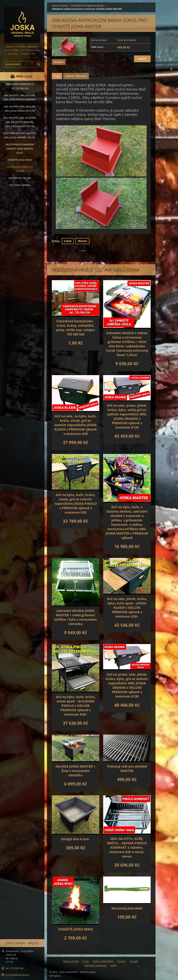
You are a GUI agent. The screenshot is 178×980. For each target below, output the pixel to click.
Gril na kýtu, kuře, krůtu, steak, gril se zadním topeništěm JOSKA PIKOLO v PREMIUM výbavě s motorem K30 (76, 504)
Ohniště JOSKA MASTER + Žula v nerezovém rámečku (75, 771)
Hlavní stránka (60, 6)
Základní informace (76, 76)
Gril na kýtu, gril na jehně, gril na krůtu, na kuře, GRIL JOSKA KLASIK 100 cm (20, 122)
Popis (57, 76)
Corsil (68, 241)
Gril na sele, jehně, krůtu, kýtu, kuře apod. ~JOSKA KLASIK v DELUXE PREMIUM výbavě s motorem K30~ (127, 608)
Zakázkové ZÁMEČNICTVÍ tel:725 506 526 (20, 86)
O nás (86, 961)
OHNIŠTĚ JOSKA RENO (76, 929)
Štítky (56, 241)
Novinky (122, 961)
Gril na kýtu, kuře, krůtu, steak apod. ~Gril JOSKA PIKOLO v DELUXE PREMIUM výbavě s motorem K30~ (76, 706)
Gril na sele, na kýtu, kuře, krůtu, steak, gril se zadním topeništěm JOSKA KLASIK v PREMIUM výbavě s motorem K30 (75, 425)
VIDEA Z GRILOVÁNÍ (103, 961)
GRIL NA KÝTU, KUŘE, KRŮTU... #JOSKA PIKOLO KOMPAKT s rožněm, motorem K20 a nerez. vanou (127, 847)
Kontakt (134, 961)
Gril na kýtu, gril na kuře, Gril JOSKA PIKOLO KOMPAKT (20, 97)
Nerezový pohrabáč (127, 908)
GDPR (113, 965)
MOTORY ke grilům (20, 178)
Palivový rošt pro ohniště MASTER (127, 769)
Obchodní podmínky (96, 965)
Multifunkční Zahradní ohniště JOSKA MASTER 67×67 (20, 149)
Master (82, 241)
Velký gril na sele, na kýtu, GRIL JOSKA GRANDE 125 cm (20, 135)
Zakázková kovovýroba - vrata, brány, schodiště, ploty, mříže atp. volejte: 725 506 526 (76, 328)
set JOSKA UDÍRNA (20, 185)
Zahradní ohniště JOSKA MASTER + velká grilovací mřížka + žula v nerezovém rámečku (76, 617)
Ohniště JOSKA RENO (20, 160)
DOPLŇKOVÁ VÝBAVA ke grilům (20, 169)
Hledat (39, 64)
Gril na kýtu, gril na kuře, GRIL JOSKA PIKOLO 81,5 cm (20, 109)
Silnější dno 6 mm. (75, 839)
